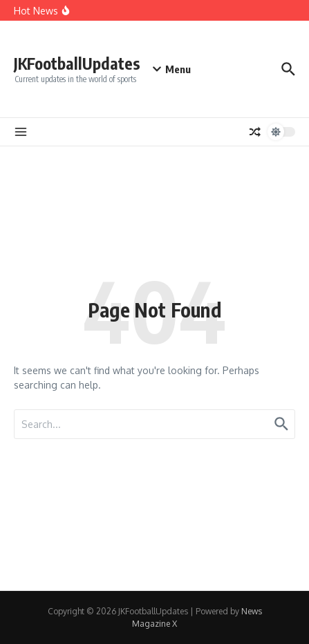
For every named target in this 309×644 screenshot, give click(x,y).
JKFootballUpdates (77, 63)
